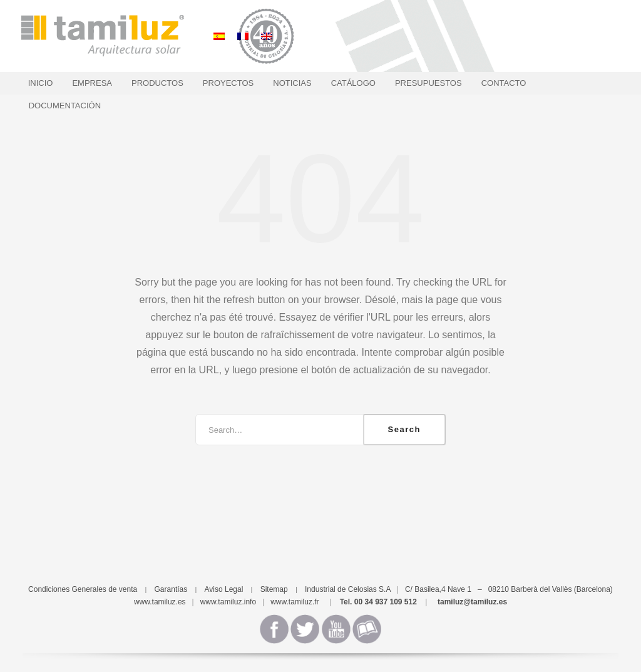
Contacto (504, 83)
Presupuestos (428, 83)
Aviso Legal (224, 589)
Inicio (41, 83)
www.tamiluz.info (228, 602)
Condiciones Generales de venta (83, 589)
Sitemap (274, 589)
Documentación (65, 106)
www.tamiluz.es (160, 602)
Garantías (171, 589)
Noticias (292, 83)
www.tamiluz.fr (295, 602)
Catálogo (353, 83)
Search (404, 429)
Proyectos (228, 83)
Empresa (92, 83)
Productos (157, 83)
